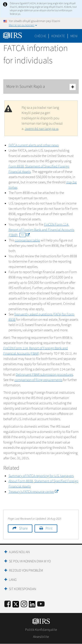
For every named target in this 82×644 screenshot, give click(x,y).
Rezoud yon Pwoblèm (26, 570)
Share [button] (23, 528)
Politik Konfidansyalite (41, 630)
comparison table (27, 240)
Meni (74, 36)
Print (49, 528)
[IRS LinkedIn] (32, 606)
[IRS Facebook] (8, 604)
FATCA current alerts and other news (34, 145)
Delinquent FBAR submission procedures (44, 375)
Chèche (40, 36)
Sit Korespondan (23, 589)
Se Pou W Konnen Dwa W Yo (30, 561)
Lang (13, 580)
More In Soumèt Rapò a (41, 87)
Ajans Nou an (19, 552)
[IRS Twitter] (16, 606)
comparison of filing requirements (38, 380)
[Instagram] (24, 604)
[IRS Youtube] (41, 604)
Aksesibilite (41, 637)
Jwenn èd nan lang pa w (42, 129)
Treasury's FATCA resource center (33, 492)
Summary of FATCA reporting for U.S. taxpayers (41, 476)
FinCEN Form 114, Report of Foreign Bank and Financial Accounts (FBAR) (41, 230)
